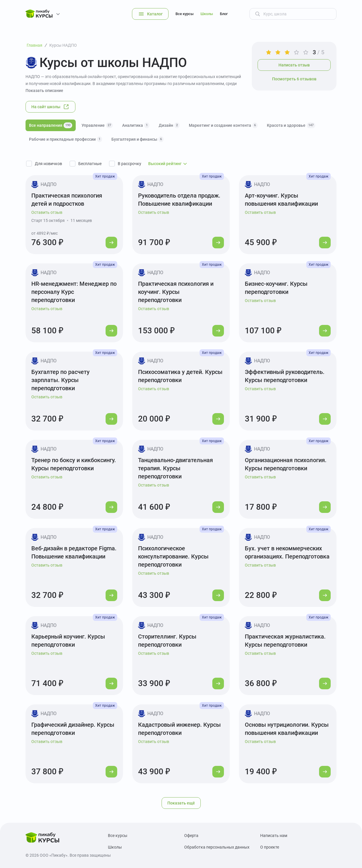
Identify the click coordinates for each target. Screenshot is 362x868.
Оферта (191, 836)
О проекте (270, 847)
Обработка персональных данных (217, 847)
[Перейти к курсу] (111, 243)
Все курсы (184, 14)
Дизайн (169, 125)
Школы (207, 14)
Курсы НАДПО (63, 45)
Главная (35, 45)
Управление (97, 125)
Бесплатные (90, 164)
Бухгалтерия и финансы (137, 139)
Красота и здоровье (291, 125)
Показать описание (44, 91)
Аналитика (136, 125)
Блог (224, 14)
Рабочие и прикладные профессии (66, 139)
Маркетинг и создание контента (223, 125)
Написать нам (274, 836)
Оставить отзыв (47, 212)
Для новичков (48, 164)
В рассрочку (130, 164)
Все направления (51, 125)
